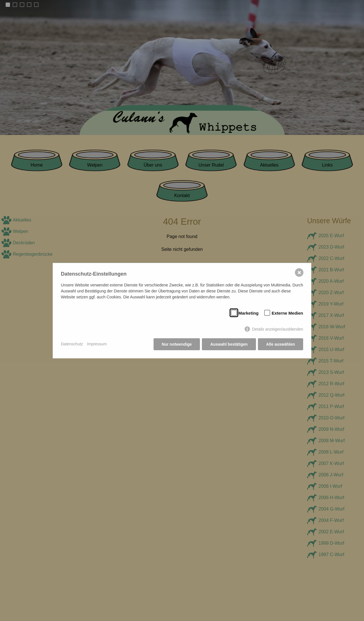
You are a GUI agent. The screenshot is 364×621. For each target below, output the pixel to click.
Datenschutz (72, 344)
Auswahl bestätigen (229, 344)
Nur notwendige (177, 344)
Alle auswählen (281, 344)
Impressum (97, 344)
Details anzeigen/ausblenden (278, 329)
